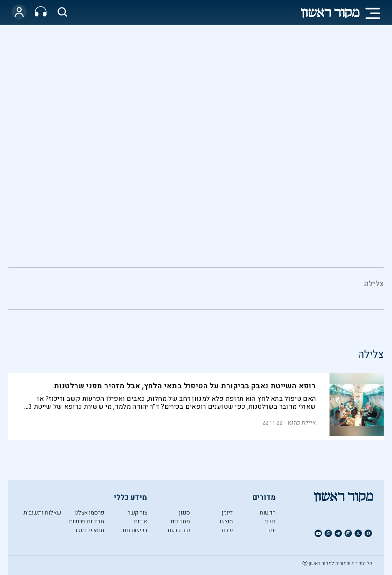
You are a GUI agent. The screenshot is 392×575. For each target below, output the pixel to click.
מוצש (226, 521)
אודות (140, 521)
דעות (270, 521)
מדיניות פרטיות (86, 521)
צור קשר (137, 513)
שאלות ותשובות (42, 513)
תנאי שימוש (90, 530)
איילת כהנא (302, 423)
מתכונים (180, 521)
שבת (227, 530)
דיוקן (227, 513)
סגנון (184, 513)
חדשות (268, 513)
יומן (271, 530)
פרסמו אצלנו (89, 513)
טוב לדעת (179, 530)
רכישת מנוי (134, 530)
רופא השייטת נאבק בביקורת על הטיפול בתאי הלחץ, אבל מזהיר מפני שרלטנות (185, 386)
